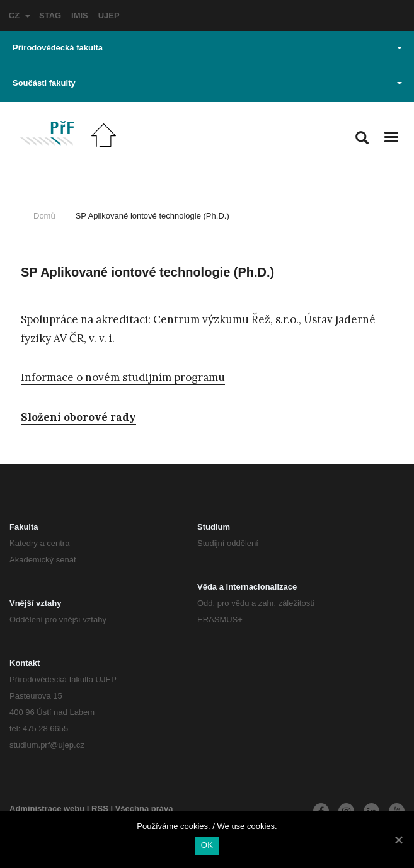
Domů (44, 216)
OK (207, 845)
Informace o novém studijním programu (123, 377)
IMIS (80, 15)
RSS (100, 808)
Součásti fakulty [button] (207, 83)
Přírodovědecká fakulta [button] (207, 48)
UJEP (109, 15)
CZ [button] (20, 15)
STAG (50, 15)
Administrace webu (47, 808)
